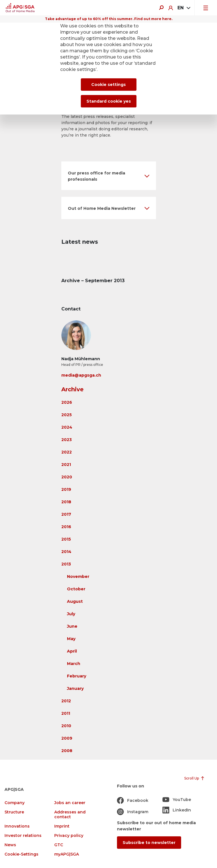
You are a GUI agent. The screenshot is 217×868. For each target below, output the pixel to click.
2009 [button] (67, 738)
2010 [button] (66, 726)
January (75, 688)
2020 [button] (67, 477)
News (10, 845)
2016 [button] (66, 527)
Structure (14, 812)
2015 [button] (66, 539)
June (72, 626)
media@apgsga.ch (81, 375)
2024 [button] (67, 427)
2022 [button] (67, 452)
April (72, 651)
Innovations (17, 826)
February (77, 676)
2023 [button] (67, 440)
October (76, 589)
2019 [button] (66, 489)
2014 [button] (66, 552)
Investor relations (23, 836)
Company (15, 803)
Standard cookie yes (109, 101)
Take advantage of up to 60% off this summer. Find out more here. (109, 19)
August (75, 601)
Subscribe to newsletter (149, 843)
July (71, 614)
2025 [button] (67, 415)
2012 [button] (66, 701)
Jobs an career (70, 803)
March (74, 664)
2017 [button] (66, 514)
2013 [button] (66, 564)
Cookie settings (108, 85)
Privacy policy (69, 836)
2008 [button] (67, 751)
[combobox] (184, 8)
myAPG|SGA (67, 854)
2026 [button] (67, 402)
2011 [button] (66, 713)
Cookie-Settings (21, 854)
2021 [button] (66, 465)
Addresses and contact (70, 815)
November (78, 576)
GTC (59, 845)
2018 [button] (66, 502)
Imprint (62, 826)
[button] (109, 176)
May (71, 639)
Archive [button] (72, 389)
